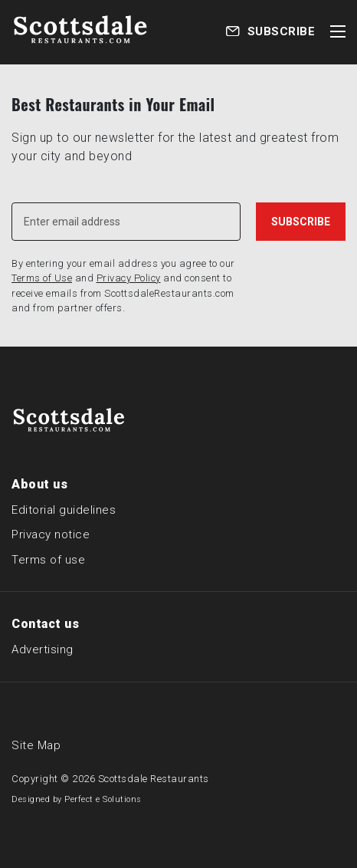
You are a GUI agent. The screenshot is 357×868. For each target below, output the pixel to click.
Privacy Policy (129, 278)
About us (39, 484)
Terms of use (48, 560)
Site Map (36, 745)
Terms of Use (42, 278)
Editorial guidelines (64, 510)
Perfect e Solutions (103, 799)
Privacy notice (51, 534)
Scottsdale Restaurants (154, 779)
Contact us (45, 624)
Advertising (43, 649)
